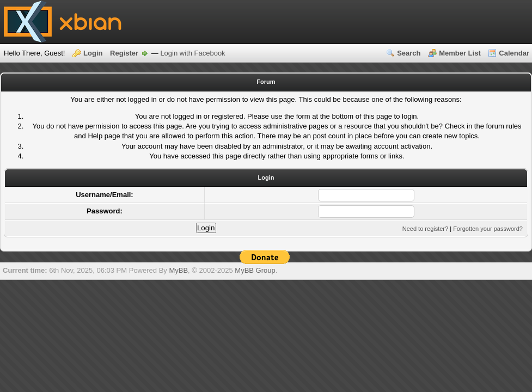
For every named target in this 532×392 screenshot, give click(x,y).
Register (124, 53)
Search (409, 53)
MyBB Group (255, 270)
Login (93, 53)
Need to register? (425, 229)
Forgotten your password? (488, 229)
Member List (460, 53)
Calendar (514, 53)
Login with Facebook (192, 53)
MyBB (178, 270)
